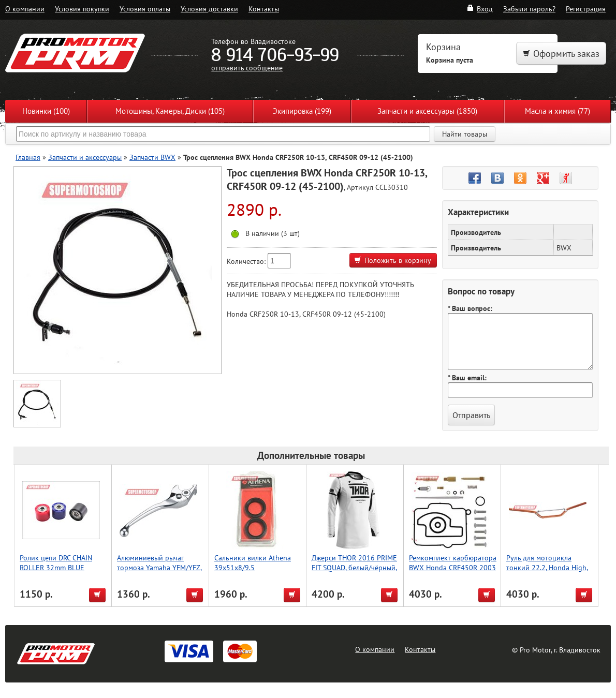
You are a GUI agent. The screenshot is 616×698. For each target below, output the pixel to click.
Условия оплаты (145, 9)
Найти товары (465, 134)
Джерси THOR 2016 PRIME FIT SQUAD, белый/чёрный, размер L (354, 567)
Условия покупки (82, 9)
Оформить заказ (561, 54)
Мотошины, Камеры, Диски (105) (170, 111)
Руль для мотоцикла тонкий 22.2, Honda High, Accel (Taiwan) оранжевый (548, 567)
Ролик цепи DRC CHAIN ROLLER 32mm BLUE (56, 562)
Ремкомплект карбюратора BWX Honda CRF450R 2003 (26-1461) (453, 567)
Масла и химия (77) (558, 111)
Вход (480, 9)
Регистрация (586, 9)
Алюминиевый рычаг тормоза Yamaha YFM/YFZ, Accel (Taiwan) (159, 567)
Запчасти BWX (152, 157)
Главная (28, 157)
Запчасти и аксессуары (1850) (427, 111)
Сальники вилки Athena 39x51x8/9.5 (253, 562)
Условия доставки (209, 9)
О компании (25, 9)
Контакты (264, 9)
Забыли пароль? (529, 9)
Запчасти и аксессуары (85, 157)
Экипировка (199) (302, 111)
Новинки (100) (46, 111)
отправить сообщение (247, 68)
